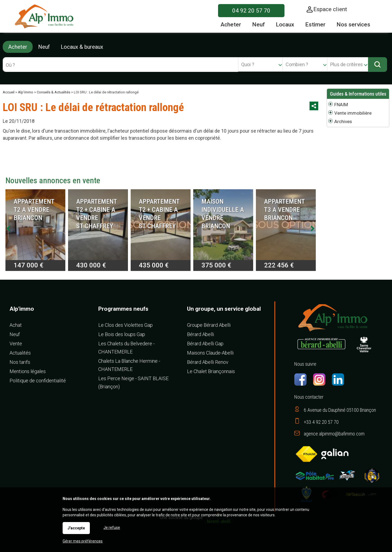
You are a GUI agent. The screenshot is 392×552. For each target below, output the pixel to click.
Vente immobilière (353, 113)
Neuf (44, 47)
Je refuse (112, 527)
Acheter (18, 47)
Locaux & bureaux (82, 47)
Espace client (330, 9)
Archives (343, 121)
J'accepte (76, 528)
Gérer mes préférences (83, 541)
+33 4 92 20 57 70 (321, 422)
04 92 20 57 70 (251, 11)
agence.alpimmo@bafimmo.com (334, 434)
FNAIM (341, 105)
